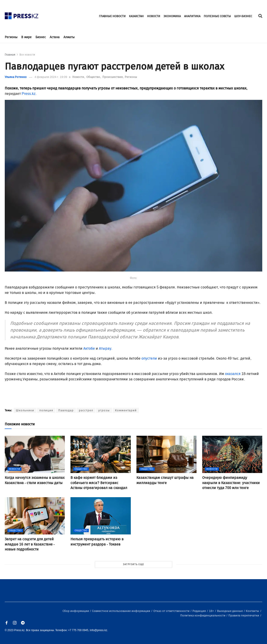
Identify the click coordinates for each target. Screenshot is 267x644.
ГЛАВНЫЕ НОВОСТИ (112, 16)
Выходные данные (230, 611)
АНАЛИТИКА (192, 16)
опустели (149, 358)
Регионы (11, 37)
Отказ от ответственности (172, 611)
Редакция (199, 611)
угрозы (104, 410)
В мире (26, 37)
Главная (10, 55)
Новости (78, 77)
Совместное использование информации (121, 611)
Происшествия (113, 77)
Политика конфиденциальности (203, 615)
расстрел (86, 410)
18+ (212, 611)
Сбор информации (76, 611)
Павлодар (66, 410)
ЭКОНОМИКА (172, 16)
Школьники (25, 410)
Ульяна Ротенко (16, 77)
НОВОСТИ (154, 16)
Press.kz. (30, 94)
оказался (233, 374)
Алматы (69, 37)
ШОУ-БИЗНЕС (243, 16)
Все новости (27, 55)
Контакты (253, 611)
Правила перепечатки (244, 615)
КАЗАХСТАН (136, 16)
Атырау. (107, 348)
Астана (55, 37)
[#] (22, 15)
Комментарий (126, 410)
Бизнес (41, 37)
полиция (46, 410)
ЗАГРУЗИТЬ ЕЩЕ (133, 564)
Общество (94, 77)
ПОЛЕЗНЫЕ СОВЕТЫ (217, 16)
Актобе (89, 348)
